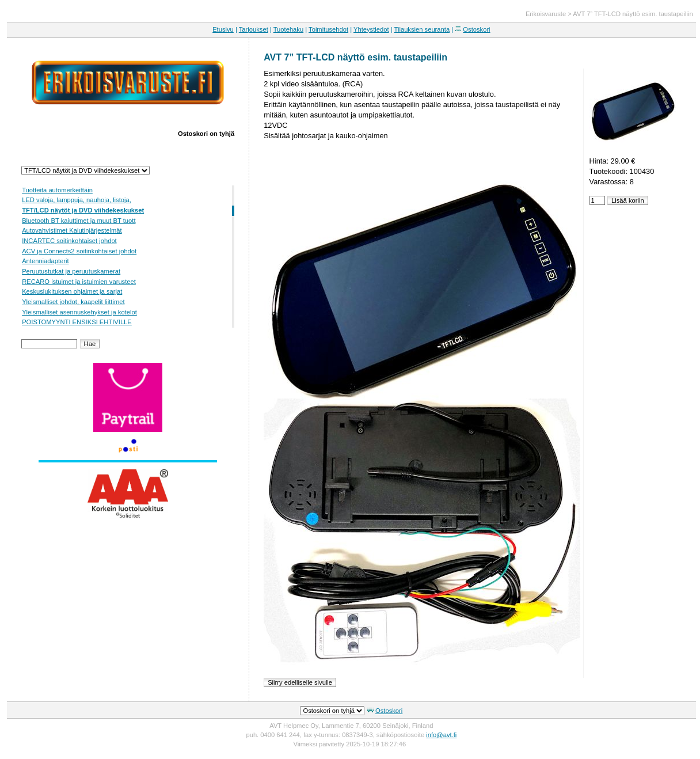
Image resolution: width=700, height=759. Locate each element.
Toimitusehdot (328, 29)
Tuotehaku (288, 29)
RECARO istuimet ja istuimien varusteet (79, 282)
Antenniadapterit (45, 261)
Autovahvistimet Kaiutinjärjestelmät (72, 230)
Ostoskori (476, 29)
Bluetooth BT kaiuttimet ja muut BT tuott (79, 221)
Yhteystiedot (371, 29)
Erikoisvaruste (546, 14)
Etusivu (223, 29)
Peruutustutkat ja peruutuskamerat (71, 271)
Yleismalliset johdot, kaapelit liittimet (73, 302)
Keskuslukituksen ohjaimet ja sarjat (72, 291)
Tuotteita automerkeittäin (57, 190)
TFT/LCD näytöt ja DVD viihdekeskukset (83, 210)
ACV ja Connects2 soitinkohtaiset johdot (79, 251)
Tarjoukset (254, 29)
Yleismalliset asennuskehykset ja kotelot (79, 312)
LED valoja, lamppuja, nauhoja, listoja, (77, 200)
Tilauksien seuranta (422, 29)
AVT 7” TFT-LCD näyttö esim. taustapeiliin (633, 14)
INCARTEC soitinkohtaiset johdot (69, 241)
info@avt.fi (441, 735)
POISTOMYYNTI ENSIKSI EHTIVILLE (77, 322)
